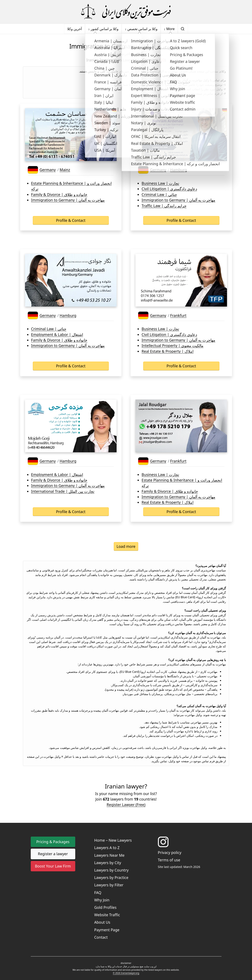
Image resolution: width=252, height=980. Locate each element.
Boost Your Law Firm (53, 866)
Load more (126, 546)
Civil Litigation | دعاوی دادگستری (169, 189)
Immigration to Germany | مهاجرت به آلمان (68, 200)
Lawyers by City (108, 863)
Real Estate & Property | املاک (168, 351)
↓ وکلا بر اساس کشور (103, 29)
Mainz (65, 170)
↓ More (169, 29)
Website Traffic (107, 915)
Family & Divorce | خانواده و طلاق (59, 194)
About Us (102, 922)
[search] (183, 29)
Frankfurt (178, 315)
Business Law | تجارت (160, 183)
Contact (101, 937)
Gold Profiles (105, 907)
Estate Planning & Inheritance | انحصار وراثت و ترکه (71, 186)
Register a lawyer (53, 854)
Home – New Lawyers (113, 840)
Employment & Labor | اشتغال (57, 335)
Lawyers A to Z (107, 848)
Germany (48, 170)
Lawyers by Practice (111, 877)
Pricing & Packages (53, 842)
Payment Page (107, 930)
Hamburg (179, 170)
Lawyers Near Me (109, 855)
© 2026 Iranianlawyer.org (126, 973)
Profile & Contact (71, 220)
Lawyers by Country (111, 870)
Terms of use (169, 860)
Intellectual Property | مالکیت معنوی (173, 346)
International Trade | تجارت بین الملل (63, 491)
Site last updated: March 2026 (179, 867)
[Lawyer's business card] (71, 135)
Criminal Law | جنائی (159, 194)
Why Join (102, 900)
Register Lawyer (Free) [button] (126, 805)
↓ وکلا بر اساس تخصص (141, 29)
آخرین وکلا (74, 29)
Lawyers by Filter (109, 885)
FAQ (98, 893)
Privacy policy (170, 852)
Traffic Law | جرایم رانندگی (164, 206)
